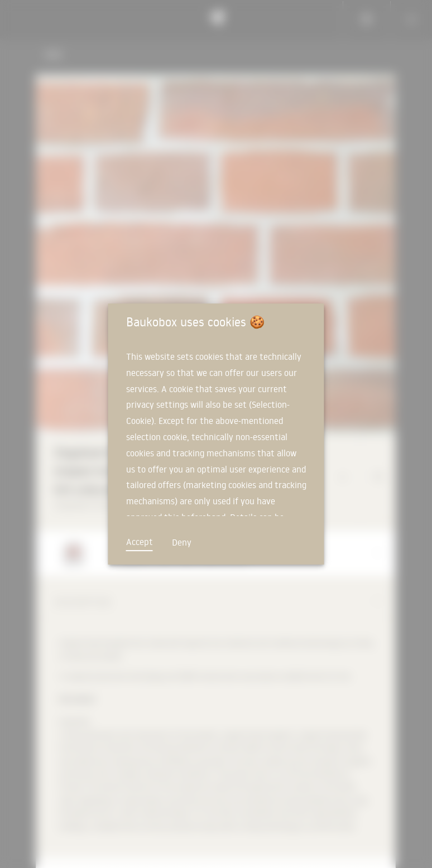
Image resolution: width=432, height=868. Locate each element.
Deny (182, 542)
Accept (140, 542)
